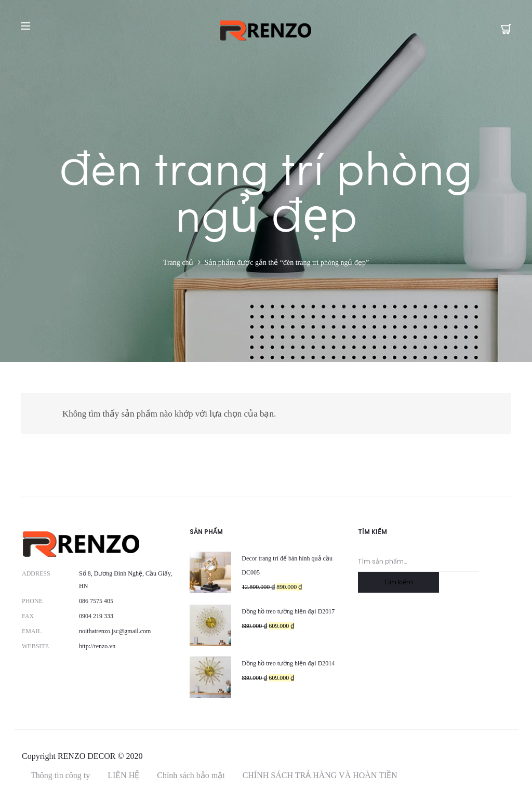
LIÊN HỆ (123, 775)
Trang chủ (178, 263)
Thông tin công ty (60, 775)
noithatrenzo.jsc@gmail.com (115, 631)
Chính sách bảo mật (191, 775)
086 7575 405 (96, 601)
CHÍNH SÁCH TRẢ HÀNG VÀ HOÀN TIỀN (320, 775)
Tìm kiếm (398, 582)
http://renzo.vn (97, 646)
